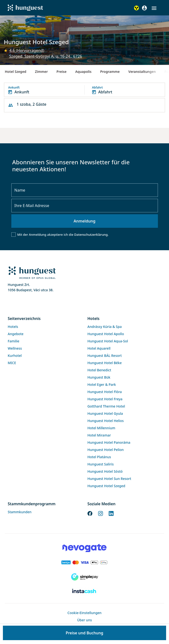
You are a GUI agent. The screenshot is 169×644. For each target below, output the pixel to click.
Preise (61, 72)
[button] (154, 8)
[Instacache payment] (84, 591)
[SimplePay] (84, 577)
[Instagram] (101, 513)
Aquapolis (83, 72)
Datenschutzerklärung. (91, 235)
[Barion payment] (84, 562)
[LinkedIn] (111, 513)
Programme (110, 72)
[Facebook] (90, 513)
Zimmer (41, 72)
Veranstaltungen (142, 72)
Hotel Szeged (16, 72)
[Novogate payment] (84, 548)
